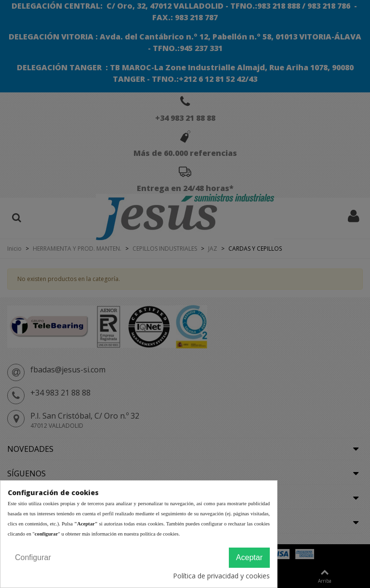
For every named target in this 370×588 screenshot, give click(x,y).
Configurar (33, 557)
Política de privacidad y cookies (221, 576)
